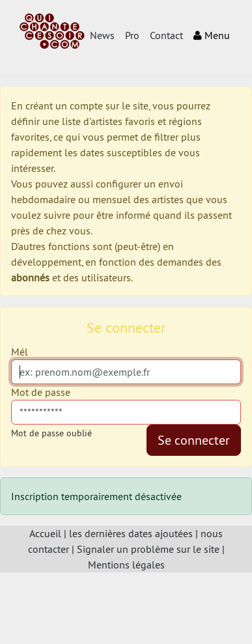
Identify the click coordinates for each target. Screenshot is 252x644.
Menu (212, 35)
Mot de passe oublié (51, 433)
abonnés (30, 277)
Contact (166, 35)
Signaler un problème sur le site (148, 549)
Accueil (45, 533)
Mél (20, 352)
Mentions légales (126, 565)
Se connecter (194, 440)
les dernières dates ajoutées (131, 533)
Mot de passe (41, 392)
